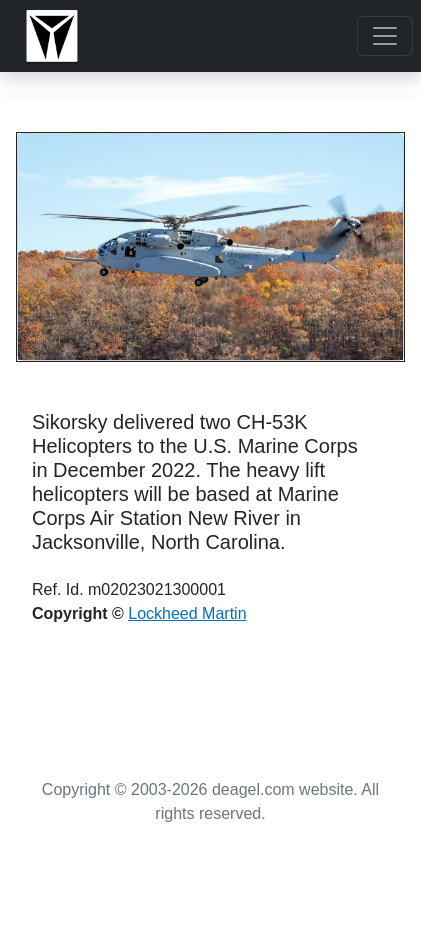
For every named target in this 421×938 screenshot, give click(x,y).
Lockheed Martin (187, 613)
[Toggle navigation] (385, 36)
